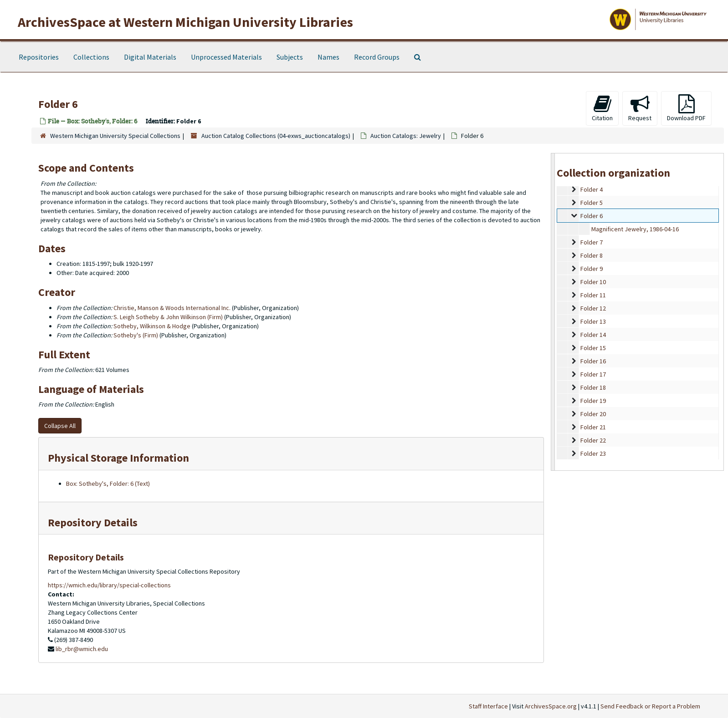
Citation (602, 108)
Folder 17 (593, 374)
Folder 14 (593, 335)
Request (640, 108)
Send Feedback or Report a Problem (650, 706)
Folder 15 (593, 348)
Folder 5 (592, 203)
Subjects (290, 57)
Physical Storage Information (118, 458)
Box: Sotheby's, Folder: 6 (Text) (108, 484)
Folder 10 (593, 282)
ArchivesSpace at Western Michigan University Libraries (185, 22)
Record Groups (377, 57)
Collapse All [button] (60, 426)
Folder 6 (592, 216)
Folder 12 (593, 308)
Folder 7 (592, 242)
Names (328, 57)
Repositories (39, 57)
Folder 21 (593, 427)
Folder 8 (592, 255)
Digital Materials (150, 57)
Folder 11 (593, 295)
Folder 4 (592, 189)
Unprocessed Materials (226, 57)
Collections (91, 57)
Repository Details (93, 522)
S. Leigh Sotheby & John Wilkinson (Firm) (168, 317)
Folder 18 (593, 387)
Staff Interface (488, 706)
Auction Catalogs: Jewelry (406, 136)
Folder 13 (593, 321)
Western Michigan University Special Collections (115, 136)
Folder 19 (593, 401)
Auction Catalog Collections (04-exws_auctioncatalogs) (276, 136)
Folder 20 (593, 414)
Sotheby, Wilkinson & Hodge (152, 326)
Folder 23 (593, 453)
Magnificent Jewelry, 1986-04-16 (635, 229)
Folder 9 (592, 269)
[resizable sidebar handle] (553, 312)
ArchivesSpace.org (551, 706)
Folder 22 (593, 440)
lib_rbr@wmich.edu (82, 649)
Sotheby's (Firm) (136, 335)
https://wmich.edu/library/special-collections (109, 585)
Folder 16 (593, 361)
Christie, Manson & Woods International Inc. (172, 308)
